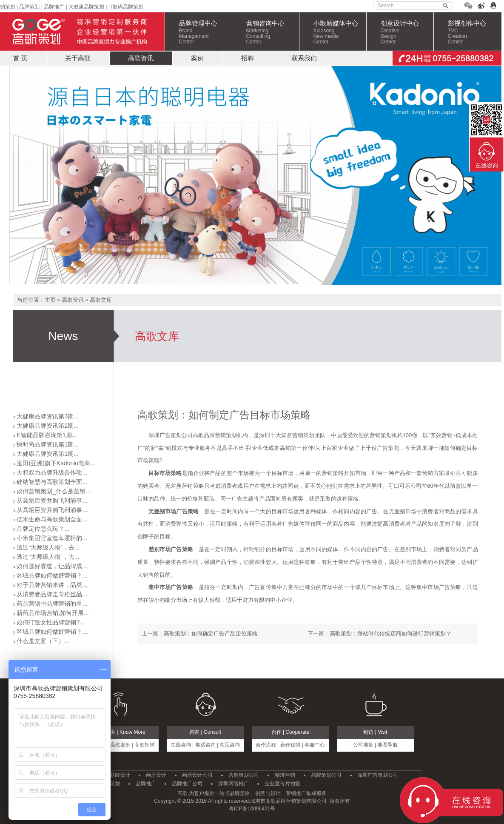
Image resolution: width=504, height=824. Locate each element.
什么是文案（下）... (43, 641)
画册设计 (156, 775)
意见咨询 (230, 745)
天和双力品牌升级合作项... (52, 472)
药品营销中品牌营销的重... (52, 604)
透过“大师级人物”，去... (48, 547)
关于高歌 (78, 58)
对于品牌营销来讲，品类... (52, 585)
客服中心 (315, 745)
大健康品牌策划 (86, 7)
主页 (50, 300)
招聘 (248, 58)
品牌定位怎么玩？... (43, 529)
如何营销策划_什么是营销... (53, 491)
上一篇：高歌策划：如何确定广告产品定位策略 (200, 634)
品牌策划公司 (326, 775)
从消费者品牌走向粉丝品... (52, 594)
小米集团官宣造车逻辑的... (52, 538)
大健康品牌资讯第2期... (47, 426)
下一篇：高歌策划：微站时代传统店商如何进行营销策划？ (379, 634)
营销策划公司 (244, 775)
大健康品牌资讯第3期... (47, 416)
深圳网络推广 (233, 784)
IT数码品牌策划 (126, 7)
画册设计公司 (197, 775)
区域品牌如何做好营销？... (52, 575)
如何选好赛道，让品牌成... (52, 566)
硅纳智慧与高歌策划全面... (52, 482)
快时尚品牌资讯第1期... (47, 444)
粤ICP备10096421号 (252, 809)
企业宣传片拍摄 (282, 784)
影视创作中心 (474, 32)
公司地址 (363, 745)
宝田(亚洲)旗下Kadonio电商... (56, 463)
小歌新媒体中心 (340, 32)
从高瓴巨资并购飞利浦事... (52, 501)
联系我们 (304, 58)
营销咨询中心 (273, 32)
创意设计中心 (407, 32)
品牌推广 (53, 7)
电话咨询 (205, 745)
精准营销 (285, 775)
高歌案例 (120, 745)
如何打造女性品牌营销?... (50, 622)
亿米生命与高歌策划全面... (52, 519)
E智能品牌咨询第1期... (47, 435)
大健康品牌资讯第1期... (47, 454)
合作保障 (290, 745)
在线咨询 (181, 745)
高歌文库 (101, 300)
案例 (197, 58)
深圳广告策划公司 (378, 775)
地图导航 (387, 745)
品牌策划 (29, 7)
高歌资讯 (141, 58)
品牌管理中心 (205, 32)
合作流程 (266, 745)
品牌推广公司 (187, 784)
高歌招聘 (145, 745)
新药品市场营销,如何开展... (53, 613)
